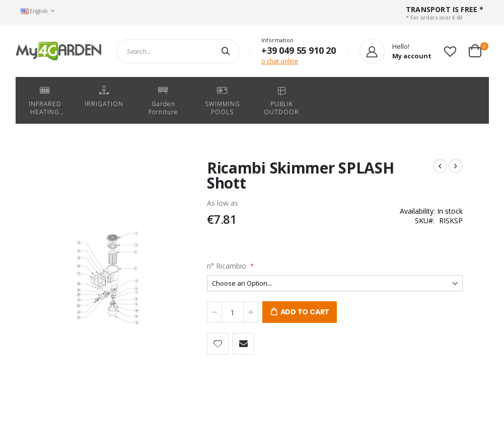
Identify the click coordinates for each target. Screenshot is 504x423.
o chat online (280, 61)
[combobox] (178, 51)
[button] (450, 51)
